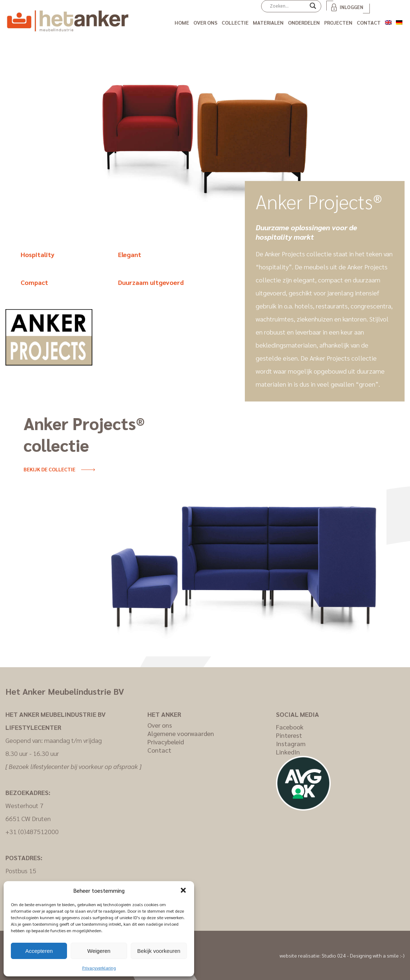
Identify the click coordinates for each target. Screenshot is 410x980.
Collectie (235, 22)
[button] (183, 890)
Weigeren (99, 951)
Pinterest (289, 735)
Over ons (205, 22)
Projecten (338, 22)
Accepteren (39, 951)
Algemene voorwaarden (181, 733)
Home (182, 22)
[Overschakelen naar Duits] (399, 21)
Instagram (291, 743)
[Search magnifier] (313, 8)
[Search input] (288, 6)
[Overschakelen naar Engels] (388, 21)
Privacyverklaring (99, 968)
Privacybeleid (166, 742)
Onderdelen (304, 22)
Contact (369, 22)
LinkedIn (288, 752)
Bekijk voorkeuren (159, 951)
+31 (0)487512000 (32, 831)
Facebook (290, 727)
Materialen (268, 22)
